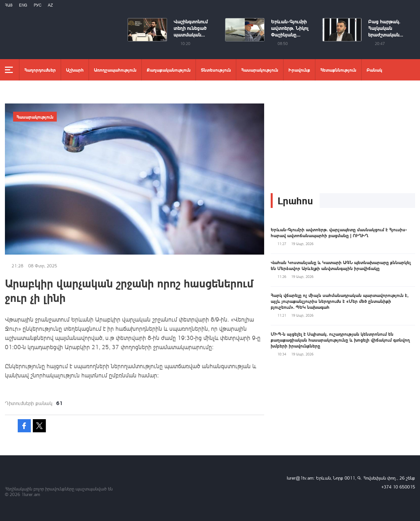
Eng (23, 5)
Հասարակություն (260, 70)
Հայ (9, 5)
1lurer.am (31, 494)
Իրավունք (299, 70)
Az (50, 5)
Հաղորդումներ (40, 70)
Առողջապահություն (115, 70)
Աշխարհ (75, 70)
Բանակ (374, 70)
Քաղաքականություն (169, 70)
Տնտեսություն (216, 70)
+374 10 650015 (398, 487)
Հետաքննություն (338, 70)
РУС (38, 5)
